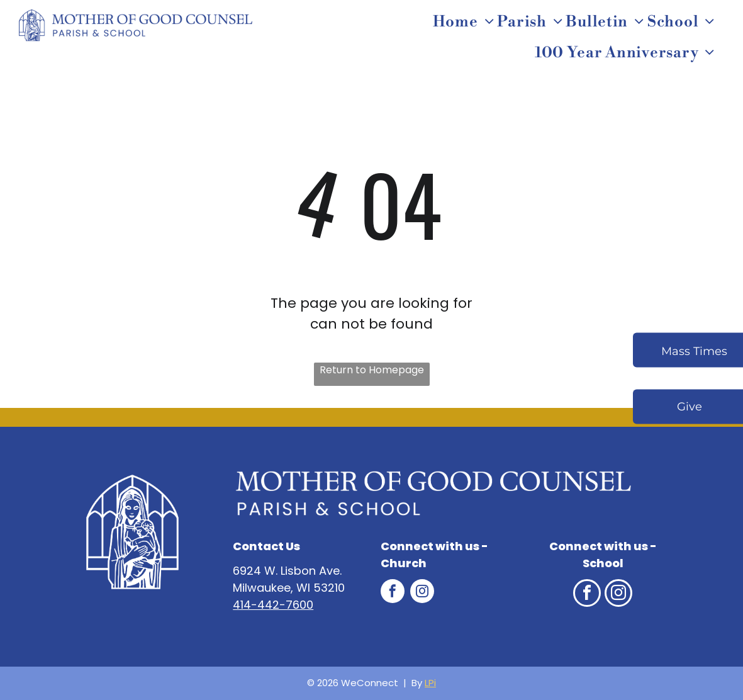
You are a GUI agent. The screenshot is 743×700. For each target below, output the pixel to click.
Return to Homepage (372, 370)
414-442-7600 (273, 605)
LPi (430, 683)
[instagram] (422, 593)
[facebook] (393, 593)
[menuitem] (465, 22)
